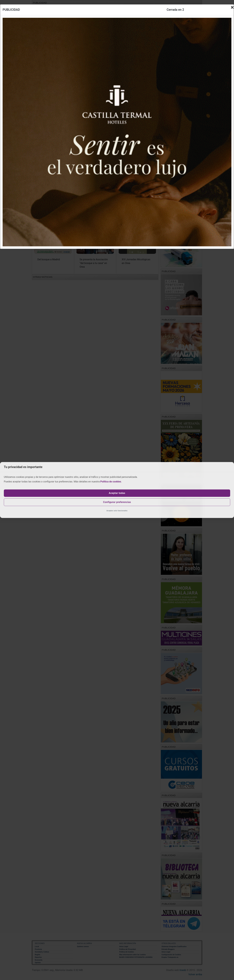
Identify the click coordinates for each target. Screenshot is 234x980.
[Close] (232, 7)
